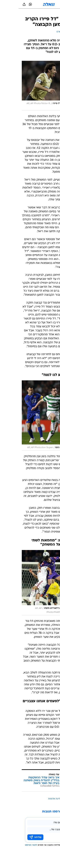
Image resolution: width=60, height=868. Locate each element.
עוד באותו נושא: (49, 799)
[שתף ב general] (5, 4)
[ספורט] (53, 13)
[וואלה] (30, 4)
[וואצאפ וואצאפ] (12, 4)
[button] (46, 4)
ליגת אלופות (35, 799)
